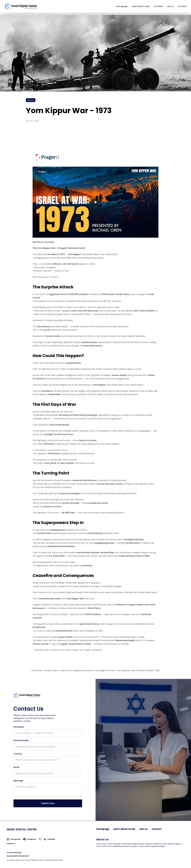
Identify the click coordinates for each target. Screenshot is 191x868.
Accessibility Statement (18, 856)
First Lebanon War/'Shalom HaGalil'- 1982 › (139, 671)
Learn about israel (141, 6)
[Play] (96, 202)
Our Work (158, 6)
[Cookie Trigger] (14, 853)
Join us (170, 6)
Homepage (122, 6)
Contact (182, 6)
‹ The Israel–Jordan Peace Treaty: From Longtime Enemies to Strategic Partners (73, 671)
